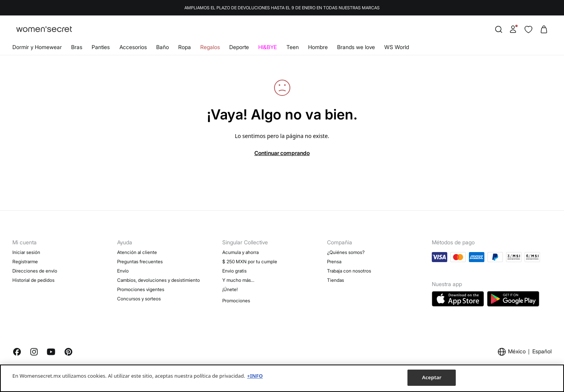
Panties (101, 47)
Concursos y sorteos (139, 299)
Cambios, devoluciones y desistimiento (158, 280)
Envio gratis (234, 271)
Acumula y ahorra (240, 252)
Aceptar (432, 377)
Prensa (334, 262)
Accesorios (133, 47)
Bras (77, 47)
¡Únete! (230, 289)
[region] (282, 378)
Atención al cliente (137, 252)
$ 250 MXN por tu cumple (250, 262)
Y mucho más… (238, 280)
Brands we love (356, 47)
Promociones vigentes (141, 289)
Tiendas (336, 280)
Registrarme (25, 262)
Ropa (185, 47)
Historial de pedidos (33, 280)
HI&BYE (268, 47)
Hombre (318, 47)
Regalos (210, 47)
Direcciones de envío (35, 271)
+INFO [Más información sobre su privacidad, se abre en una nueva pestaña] (255, 376)
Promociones (236, 301)
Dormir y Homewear (37, 47)
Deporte (239, 47)
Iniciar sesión (26, 252)
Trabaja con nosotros (349, 271)
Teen (293, 47)
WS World (397, 47)
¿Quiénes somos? (346, 252)
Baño (163, 47)
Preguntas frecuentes (140, 262)
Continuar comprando (282, 153)
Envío (123, 271)
